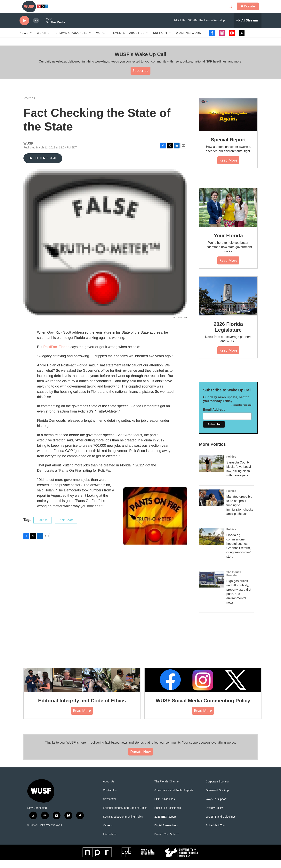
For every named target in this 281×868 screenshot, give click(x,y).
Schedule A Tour (216, 833)
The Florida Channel (167, 789)
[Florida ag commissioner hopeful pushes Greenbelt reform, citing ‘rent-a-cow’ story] (212, 544)
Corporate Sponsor (217, 789)
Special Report (228, 147)
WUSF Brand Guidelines (221, 825)
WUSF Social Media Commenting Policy (203, 708)
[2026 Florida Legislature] (228, 304)
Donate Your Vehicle (167, 842)
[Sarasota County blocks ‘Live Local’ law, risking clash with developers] (212, 472)
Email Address (216, 417)
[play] (24, 28)
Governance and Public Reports (174, 798)
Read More (228, 168)
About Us (109, 789)
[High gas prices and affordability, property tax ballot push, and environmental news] (212, 587)
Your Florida (228, 243)
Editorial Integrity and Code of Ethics (82, 708)
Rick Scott (66, 528)
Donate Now (141, 759)
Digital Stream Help (166, 833)
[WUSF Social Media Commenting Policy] (203, 688)
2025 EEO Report (165, 825)
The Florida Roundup (234, 581)
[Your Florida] (228, 215)
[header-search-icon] (232, 10)
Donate (252, 10)
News (24, 41)
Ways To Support (216, 807)
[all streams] (248, 28)
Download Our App (217, 798)
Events (119, 41)
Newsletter (109, 807)
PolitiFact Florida (56, 355)
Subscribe (141, 78)
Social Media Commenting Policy (123, 825)
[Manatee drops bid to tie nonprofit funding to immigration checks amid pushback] (212, 506)
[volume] (36, 28)
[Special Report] (228, 123)
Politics (29, 106)
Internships (110, 842)
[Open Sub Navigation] (31, 41)
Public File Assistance (168, 816)
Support (160, 41)
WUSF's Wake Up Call (140, 62)
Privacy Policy (214, 816)
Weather (44, 41)
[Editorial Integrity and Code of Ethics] (82, 688)
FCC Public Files (165, 807)
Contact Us (110, 798)
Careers (108, 833)
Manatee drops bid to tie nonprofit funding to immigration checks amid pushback (240, 513)
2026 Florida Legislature (228, 335)
